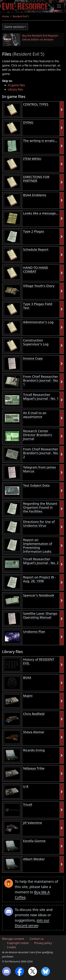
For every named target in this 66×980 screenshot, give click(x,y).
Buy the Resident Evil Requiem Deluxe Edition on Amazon (40, 37)
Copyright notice (18, 943)
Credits (12, 947)
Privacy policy (43, 943)
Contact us (37, 939)
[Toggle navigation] (59, 6)
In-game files (16, 85)
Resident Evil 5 (21, 16)
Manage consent (13, 939)
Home (6, 16)
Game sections (14, 27)
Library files (15, 89)
